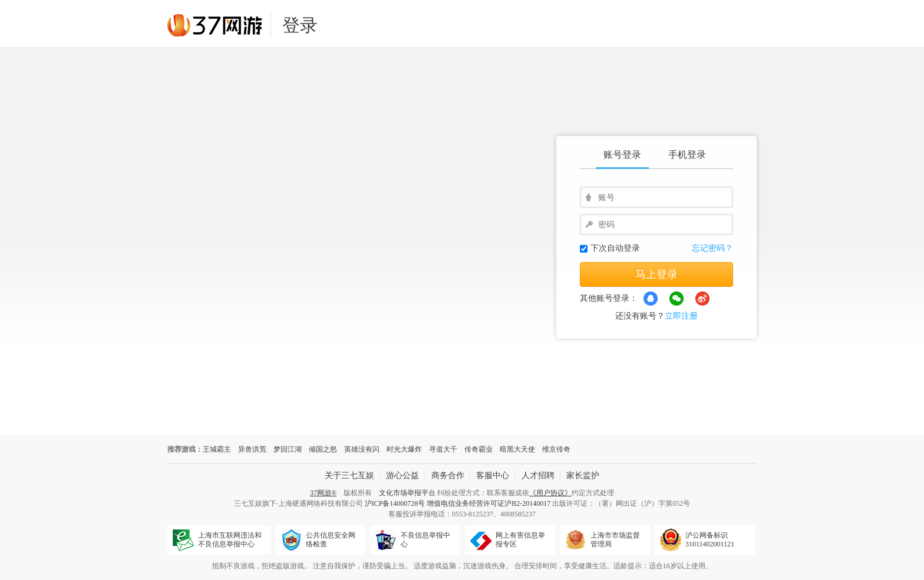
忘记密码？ (712, 248)
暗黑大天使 (517, 449)
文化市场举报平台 (407, 493)
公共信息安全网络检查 (331, 540)
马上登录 (656, 274)
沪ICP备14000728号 (395, 503)
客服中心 (493, 475)
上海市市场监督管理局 (615, 540)
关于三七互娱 (349, 475)
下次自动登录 (615, 248)
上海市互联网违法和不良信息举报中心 (230, 540)
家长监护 (583, 475)
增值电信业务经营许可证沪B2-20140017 (489, 503)
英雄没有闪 (362, 449)
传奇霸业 (478, 449)
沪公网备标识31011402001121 (710, 540)
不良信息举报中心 (425, 540)
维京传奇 (556, 449)
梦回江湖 (288, 449)
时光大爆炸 (404, 449)
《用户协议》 (550, 493)
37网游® (323, 493)
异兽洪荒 (252, 449)
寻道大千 (443, 449)
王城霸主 (217, 449)
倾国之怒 (323, 449)
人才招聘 (538, 475)
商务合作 (448, 475)
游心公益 (402, 475)
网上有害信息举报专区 (520, 540)
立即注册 (681, 316)
